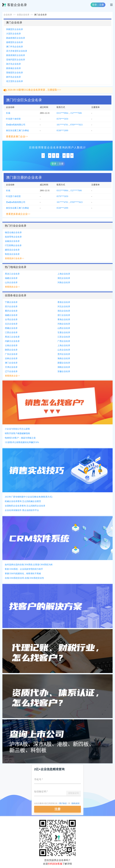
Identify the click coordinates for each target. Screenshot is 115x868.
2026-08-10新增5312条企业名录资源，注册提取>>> (34, 91)
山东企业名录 (11, 282)
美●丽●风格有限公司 (16, 125)
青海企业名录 (64, 320)
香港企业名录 (64, 302)
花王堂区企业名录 (15, 81)
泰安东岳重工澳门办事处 (18, 131)
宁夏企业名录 (11, 302)
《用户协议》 (63, 803)
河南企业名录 (64, 282)
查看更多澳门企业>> (17, 137)
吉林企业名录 (11, 358)
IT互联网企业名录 (13, 245)
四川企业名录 (11, 307)
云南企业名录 (11, 345)
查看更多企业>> (12, 287)
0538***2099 (62, 131)
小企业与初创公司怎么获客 (17, 429)
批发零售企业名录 (13, 237)
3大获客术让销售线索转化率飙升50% (22, 442)
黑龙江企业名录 (12, 274)
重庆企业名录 (11, 311)
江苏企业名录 (64, 337)
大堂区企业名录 (13, 34)
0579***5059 (62, 119)
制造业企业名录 (12, 254)
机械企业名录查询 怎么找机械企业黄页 (23, 501)
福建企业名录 (11, 278)
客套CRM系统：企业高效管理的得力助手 (24, 569)
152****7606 (76, 113)
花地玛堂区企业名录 (16, 60)
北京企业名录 (11, 324)
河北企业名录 (64, 307)
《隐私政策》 (75, 803)
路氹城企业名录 (13, 68)
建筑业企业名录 (12, 250)
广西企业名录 (64, 341)
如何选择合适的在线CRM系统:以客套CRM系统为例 (29, 565)
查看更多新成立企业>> (18, 214)
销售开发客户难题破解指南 (17, 433)
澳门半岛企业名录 (15, 47)
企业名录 (8, 15)
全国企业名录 (23, 15)
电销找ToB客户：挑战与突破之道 (20, 438)
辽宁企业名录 (11, 371)
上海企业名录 (64, 274)
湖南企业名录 (64, 367)
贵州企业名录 (64, 354)
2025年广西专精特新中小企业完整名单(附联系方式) (29, 497)
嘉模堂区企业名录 (15, 42)
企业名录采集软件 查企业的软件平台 (22, 510)
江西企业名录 (11, 332)
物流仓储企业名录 (13, 232)
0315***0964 (62, 113)
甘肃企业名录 (64, 332)
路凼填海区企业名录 (16, 38)
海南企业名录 (64, 358)
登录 (94, 5)
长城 (8, 113)
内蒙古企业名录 (12, 341)
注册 (102, 5)
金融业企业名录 (12, 241)
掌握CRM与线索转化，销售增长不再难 (23, 574)
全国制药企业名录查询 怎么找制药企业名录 (25, 506)
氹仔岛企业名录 (13, 64)
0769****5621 (77, 125)
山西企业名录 (64, 328)
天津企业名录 (11, 367)
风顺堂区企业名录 (15, 29)
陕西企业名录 (11, 350)
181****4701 (62, 125)
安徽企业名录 (64, 371)
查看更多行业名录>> (15, 258)
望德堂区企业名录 (15, 73)
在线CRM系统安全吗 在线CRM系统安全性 (24, 578)
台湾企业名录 (11, 320)
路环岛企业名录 (13, 77)
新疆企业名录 (64, 363)
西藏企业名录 (11, 328)
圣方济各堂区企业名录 (17, 51)
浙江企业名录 (64, 315)
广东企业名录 (11, 354)
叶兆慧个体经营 (13, 119)
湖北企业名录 (64, 278)
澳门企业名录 (11, 363)
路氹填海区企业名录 (16, 55)
